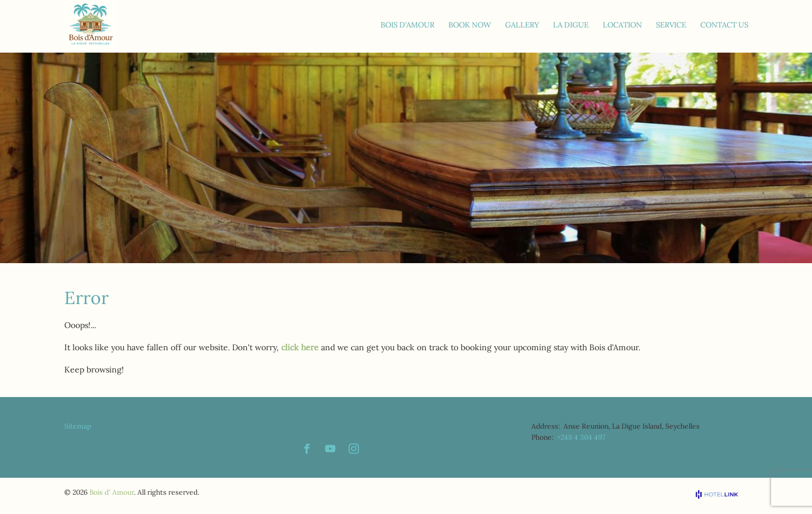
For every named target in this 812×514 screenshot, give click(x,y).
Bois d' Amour (112, 492)
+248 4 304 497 (581, 437)
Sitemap (78, 426)
